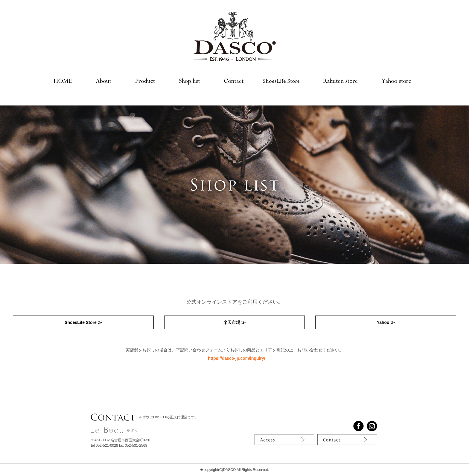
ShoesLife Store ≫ (83, 322)
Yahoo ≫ (386, 322)
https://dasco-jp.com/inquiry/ (236, 358)
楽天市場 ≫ (234, 322)
